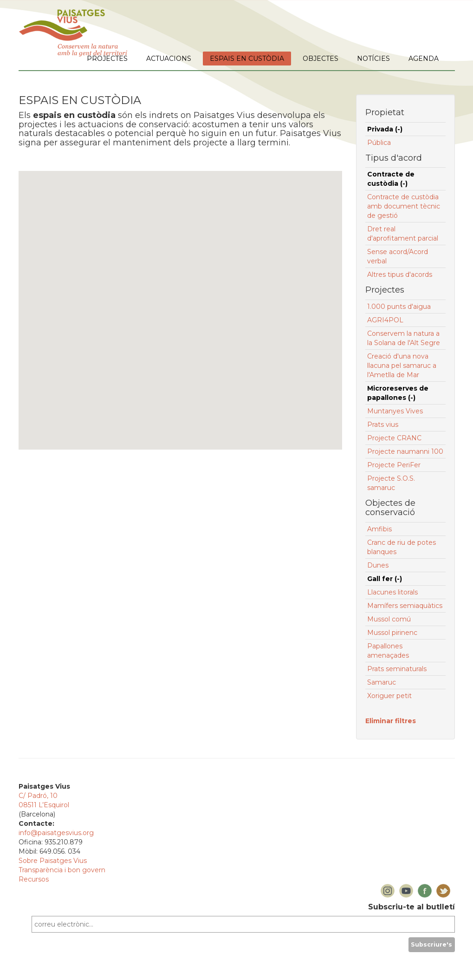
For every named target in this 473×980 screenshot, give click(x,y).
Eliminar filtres (391, 721)
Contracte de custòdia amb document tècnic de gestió (404, 206)
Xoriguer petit (389, 696)
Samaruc (382, 682)
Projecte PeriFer (394, 465)
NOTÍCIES (373, 59)
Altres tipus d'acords (400, 274)
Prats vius (383, 425)
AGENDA (424, 59)
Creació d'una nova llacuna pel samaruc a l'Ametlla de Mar (402, 366)
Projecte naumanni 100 (405, 451)
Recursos (34, 879)
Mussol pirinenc (392, 633)
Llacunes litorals (392, 592)
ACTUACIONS (169, 59)
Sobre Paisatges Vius (53, 861)
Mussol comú (389, 619)
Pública (379, 143)
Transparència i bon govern (62, 870)
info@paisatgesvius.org (56, 833)
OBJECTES (321, 59)
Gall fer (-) (385, 579)
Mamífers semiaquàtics (405, 606)
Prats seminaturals (397, 669)
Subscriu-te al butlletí (411, 907)
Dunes (378, 565)
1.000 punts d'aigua (399, 307)
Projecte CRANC (394, 438)
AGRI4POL (385, 320)
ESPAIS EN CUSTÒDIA (247, 59)
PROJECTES (107, 59)
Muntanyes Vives (395, 411)
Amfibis (379, 529)
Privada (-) (385, 129)
